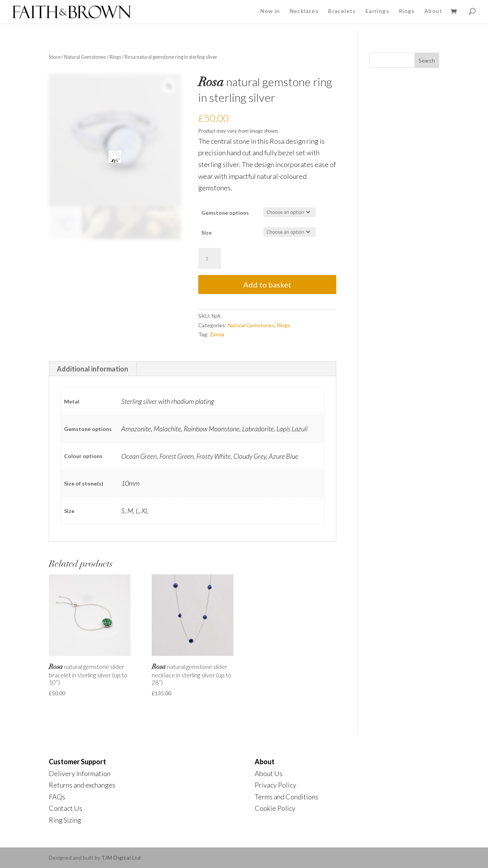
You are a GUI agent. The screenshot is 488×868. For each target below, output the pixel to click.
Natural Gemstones (85, 57)
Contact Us (66, 808)
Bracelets (342, 11)
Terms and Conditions (287, 797)
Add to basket (267, 285)
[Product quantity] (210, 259)
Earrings (377, 11)
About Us (269, 773)
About (433, 11)
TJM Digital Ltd (121, 858)
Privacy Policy (275, 785)
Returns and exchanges (82, 785)
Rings (407, 11)
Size (206, 232)
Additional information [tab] (92, 369)
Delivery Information (80, 773)
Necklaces (304, 11)
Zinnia (217, 334)
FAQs (57, 797)
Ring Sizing (65, 820)
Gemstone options (225, 213)
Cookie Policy (275, 808)
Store (55, 57)
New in (270, 11)
